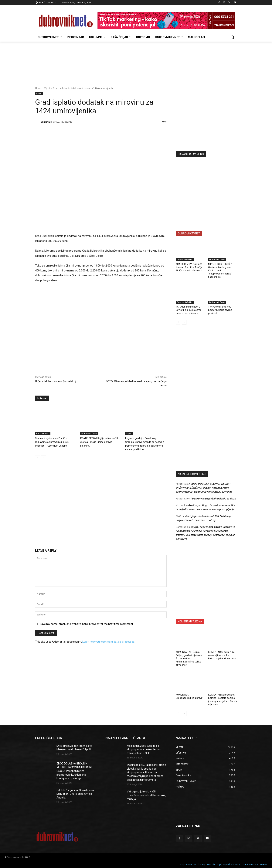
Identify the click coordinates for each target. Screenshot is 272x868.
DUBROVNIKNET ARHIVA (255, 865)
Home (38, 88)
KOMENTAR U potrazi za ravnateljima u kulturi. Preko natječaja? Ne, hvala (222, 655)
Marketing (200, 865)
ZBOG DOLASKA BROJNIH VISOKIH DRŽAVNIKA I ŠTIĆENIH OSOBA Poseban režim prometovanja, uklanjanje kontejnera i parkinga (204, 488)
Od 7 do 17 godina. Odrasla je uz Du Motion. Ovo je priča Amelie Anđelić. (75, 794)
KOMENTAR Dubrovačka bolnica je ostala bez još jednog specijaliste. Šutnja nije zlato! (223, 700)
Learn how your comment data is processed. (109, 642)
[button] (232, 37)
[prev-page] (37, 458)
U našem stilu (43, 433)
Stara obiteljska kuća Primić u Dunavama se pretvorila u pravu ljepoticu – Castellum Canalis (52, 442)
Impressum (186, 865)
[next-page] (44, 458)
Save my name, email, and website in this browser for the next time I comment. (87, 624)
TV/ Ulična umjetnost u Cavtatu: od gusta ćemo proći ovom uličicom (189, 310)
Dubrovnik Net (49, 122)
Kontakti (211, 865)
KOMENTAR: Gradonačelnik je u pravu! (189, 696)
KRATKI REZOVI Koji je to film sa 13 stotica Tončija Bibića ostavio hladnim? (99, 442)
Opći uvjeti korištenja (229, 865)
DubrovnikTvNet (89, 433)
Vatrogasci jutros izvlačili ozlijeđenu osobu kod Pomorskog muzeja (146, 795)
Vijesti (47, 88)
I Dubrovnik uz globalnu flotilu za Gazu (213, 499)
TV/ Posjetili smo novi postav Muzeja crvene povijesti (220, 310)
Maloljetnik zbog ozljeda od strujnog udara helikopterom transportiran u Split (144, 749)
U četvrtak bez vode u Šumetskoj (56, 381)
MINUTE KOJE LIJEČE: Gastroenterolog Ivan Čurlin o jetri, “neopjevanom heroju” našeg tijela (220, 270)
